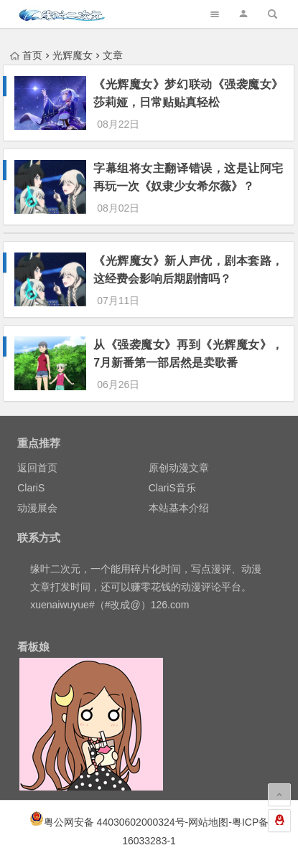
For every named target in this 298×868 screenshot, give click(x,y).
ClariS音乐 (172, 488)
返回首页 (37, 468)
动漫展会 (37, 508)
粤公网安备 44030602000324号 (115, 822)
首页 (26, 55)
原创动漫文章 (179, 468)
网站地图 (208, 822)
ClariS (31, 488)
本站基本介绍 (179, 508)
